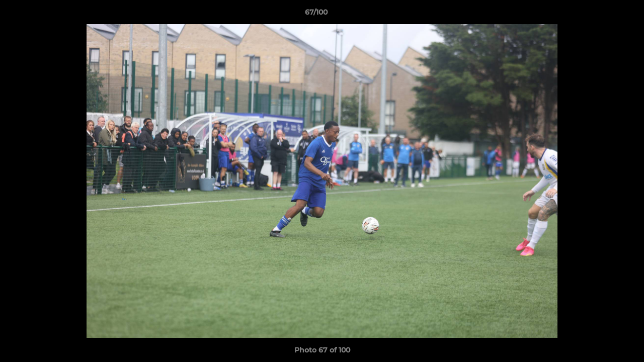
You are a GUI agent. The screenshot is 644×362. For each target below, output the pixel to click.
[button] (602, 15)
